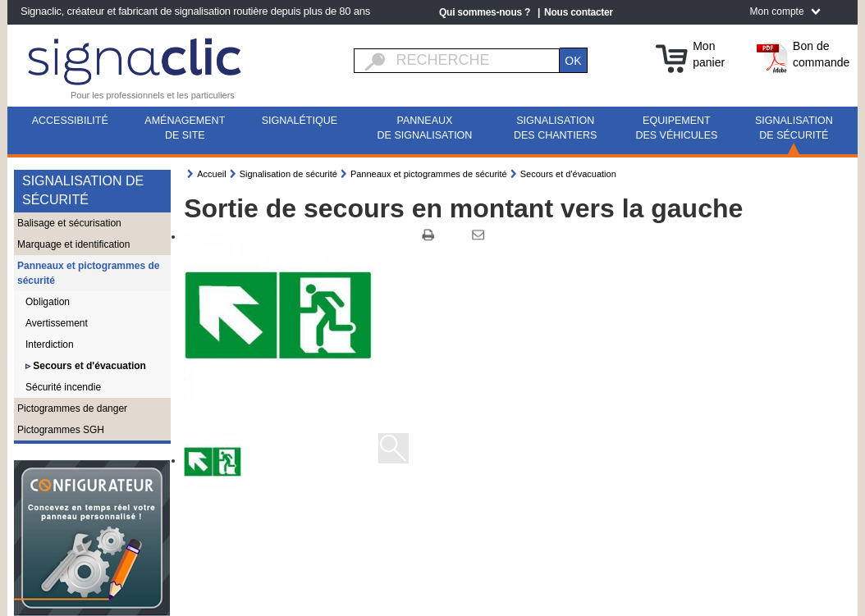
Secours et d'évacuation (88, 366)
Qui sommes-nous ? (485, 12)
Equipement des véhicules (676, 128)
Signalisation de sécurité (794, 128)
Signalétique (300, 121)
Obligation (48, 302)
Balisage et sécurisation (69, 223)
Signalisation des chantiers (555, 128)
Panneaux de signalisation (425, 128)
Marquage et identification (73, 244)
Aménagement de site (185, 128)
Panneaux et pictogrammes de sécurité (88, 273)
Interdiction (50, 345)
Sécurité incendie (63, 387)
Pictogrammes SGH (61, 430)
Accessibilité (70, 121)
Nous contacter (579, 12)
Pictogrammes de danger (72, 408)
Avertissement (57, 323)
